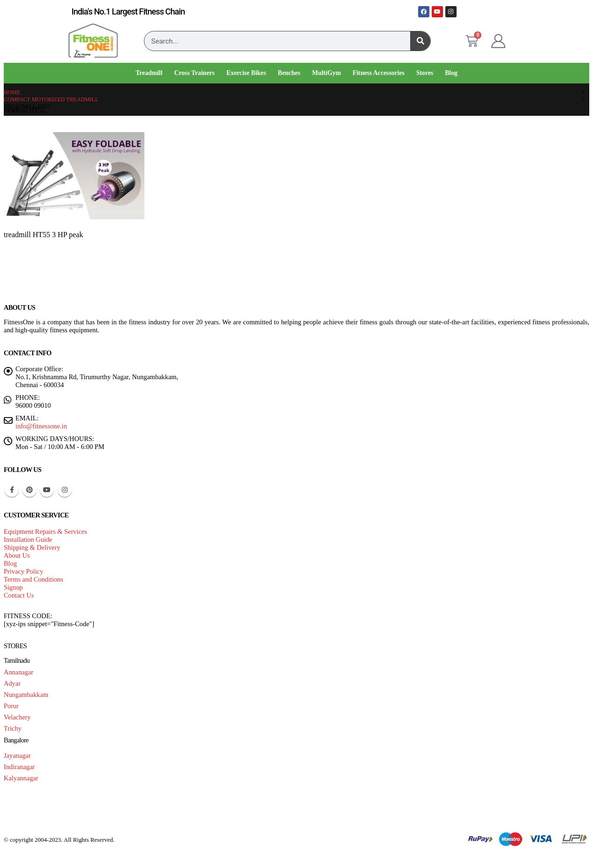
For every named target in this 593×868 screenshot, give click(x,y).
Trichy (13, 728)
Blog (451, 73)
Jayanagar (17, 756)
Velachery (17, 717)
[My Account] (498, 41)
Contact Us (19, 595)
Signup (13, 587)
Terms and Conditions (34, 579)
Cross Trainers (194, 73)
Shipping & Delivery (32, 547)
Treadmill (149, 73)
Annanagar (19, 672)
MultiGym (327, 73)
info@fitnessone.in (41, 426)
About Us (17, 555)
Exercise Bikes (246, 73)
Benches (289, 73)
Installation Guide (28, 539)
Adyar (12, 683)
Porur (11, 706)
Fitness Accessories (379, 73)
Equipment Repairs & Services (45, 531)
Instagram (65, 490)
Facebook (12, 490)
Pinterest (30, 490)
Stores (425, 73)
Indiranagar (19, 767)
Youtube (47, 490)
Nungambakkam (26, 695)
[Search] (420, 41)
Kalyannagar (21, 778)
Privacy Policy (23, 571)
